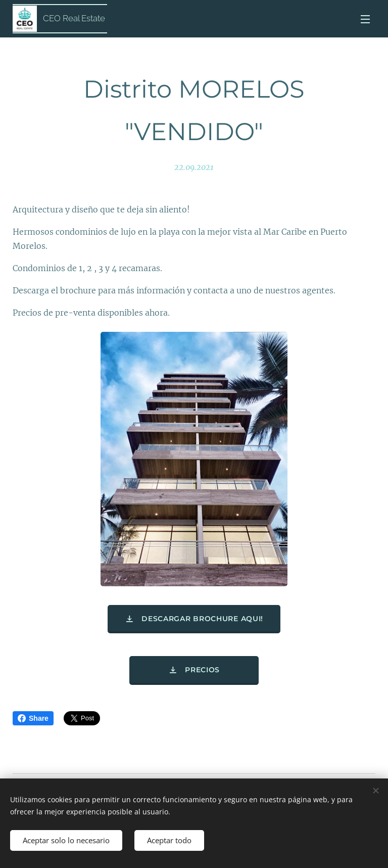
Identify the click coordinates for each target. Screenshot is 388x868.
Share (33, 718)
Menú (365, 19)
